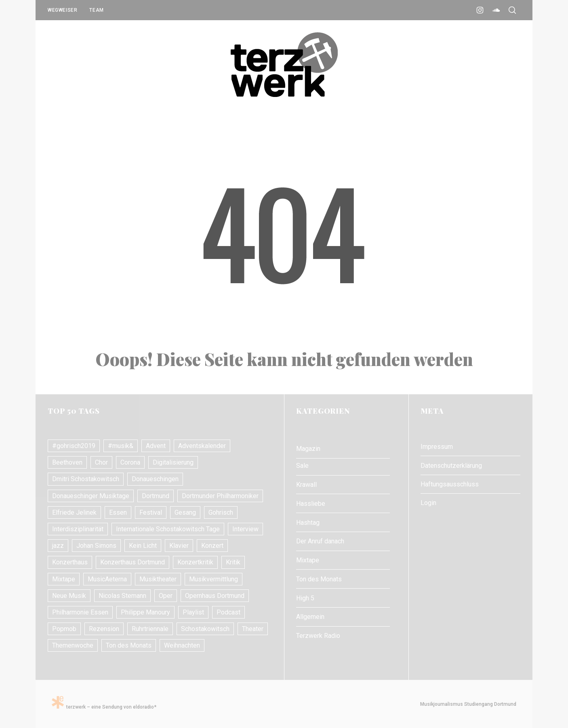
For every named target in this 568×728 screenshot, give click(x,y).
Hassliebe (311, 504)
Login (428, 503)
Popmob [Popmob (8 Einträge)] (64, 629)
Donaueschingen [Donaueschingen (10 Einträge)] (155, 479)
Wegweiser (62, 10)
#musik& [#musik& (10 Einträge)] (121, 446)
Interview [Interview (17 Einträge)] (245, 529)
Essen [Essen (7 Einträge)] (118, 512)
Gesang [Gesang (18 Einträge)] (185, 512)
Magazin (308, 449)
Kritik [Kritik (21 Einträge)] (233, 562)
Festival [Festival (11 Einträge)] (151, 512)
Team (96, 10)
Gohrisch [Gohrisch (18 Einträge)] (221, 512)
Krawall (306, 485)
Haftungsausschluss (450, 484)
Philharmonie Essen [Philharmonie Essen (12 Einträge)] (80, 612)
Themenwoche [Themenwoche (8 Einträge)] (73, 645)
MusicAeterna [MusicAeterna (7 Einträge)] (107, 579)
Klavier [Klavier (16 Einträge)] (179, 546)
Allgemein (310, 617)
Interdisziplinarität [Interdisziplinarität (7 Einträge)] (78, 529)
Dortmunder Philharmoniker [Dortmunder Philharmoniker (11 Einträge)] (220, 496)
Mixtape (308, 560)
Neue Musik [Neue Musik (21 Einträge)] (69, 596)
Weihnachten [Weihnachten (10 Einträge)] (182, 645)
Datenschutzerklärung (451, 466)
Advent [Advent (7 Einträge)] (156, 446)
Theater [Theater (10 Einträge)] (253, 629)
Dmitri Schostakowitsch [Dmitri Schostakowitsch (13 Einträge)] (86, 479)
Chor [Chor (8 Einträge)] (101, 462)
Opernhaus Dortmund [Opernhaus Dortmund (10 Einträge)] (215, 596)
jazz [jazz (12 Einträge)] (58, 546)
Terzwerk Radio (318, 636)
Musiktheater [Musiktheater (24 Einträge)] (158, 579)
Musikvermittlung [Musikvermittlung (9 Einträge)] (214, 579)
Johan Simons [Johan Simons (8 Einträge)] (96, 546)
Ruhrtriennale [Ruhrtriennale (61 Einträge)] (150, 629)
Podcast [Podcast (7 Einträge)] (228, 612)
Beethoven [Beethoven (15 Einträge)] (67, 462)
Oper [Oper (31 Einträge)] (166, 596)
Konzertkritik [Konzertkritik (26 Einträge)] (195, 562)
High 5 (305, 598)
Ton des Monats (319, 579)
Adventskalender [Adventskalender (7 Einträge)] (202, 446)
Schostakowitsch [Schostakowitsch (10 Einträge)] (205, 629)
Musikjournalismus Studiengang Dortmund (467, 704)
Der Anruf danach (320, 541)
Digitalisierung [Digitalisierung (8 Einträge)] (173, 462)
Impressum (437, 447)
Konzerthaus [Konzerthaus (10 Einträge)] (70, 562)
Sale (302, 466)
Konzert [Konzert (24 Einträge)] (212, 546)
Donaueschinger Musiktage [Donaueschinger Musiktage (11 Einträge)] (91, 496)
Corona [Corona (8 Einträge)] (130, 462)
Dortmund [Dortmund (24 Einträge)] (156, 496)
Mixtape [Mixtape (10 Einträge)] (64, 579)
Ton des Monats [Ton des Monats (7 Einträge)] (129, 645)
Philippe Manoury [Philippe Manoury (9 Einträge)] (145, 612)
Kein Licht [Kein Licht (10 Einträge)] (143, 546)
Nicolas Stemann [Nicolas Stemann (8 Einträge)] (122, 596)
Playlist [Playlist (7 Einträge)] (193, 612)
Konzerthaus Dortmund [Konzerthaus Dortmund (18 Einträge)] (133, 562)
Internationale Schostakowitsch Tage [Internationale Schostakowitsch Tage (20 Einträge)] (168, 529)
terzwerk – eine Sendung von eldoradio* (104, 707)
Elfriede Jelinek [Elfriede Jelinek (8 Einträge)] (74, 512)
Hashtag (308, 523)
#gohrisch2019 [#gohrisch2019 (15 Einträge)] (74, 446)
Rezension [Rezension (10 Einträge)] (104, 629)
